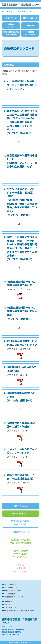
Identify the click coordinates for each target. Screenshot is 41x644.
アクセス (8, 604)
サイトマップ (10, 11)
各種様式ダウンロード (21, 532)
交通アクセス (26, 11)
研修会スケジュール (13, 591)
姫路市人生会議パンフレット (21, 568)
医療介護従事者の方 (20, 514)
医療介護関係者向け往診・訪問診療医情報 (21, 541)
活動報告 (8, 601)
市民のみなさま (21, 506)
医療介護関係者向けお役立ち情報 (21, 523)
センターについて (12, 587)
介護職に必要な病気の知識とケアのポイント (21, 554)
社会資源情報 (10, 594)
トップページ (10, 584)
